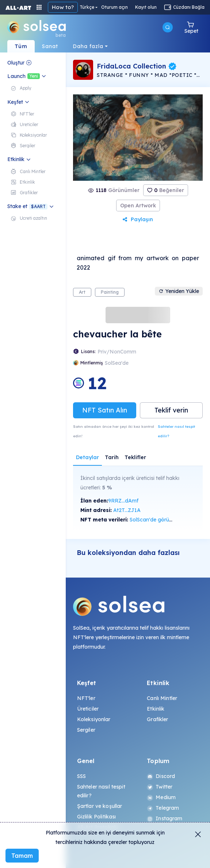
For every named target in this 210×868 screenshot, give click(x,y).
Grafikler (157, 719)
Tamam (22, 856)
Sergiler (86, 730)
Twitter (160, 787)
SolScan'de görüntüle (155, 520)
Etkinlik (156, 709)
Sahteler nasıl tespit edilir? (176, 431)
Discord (161, 776)
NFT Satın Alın (105, 410)
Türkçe (97, 7)
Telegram (163, 808)
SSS (81, 776)
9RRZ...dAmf (123, 501)
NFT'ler (86, 698)
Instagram (165, 818)
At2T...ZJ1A (127, 510)
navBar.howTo (65, 7)
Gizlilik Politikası (97, 817)
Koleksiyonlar (94, 719)
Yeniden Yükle (179, 291)
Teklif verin (171, 410)
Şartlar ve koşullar (100, 806)
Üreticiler (88, 709)
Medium (161, 797)
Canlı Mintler (162, 698)
